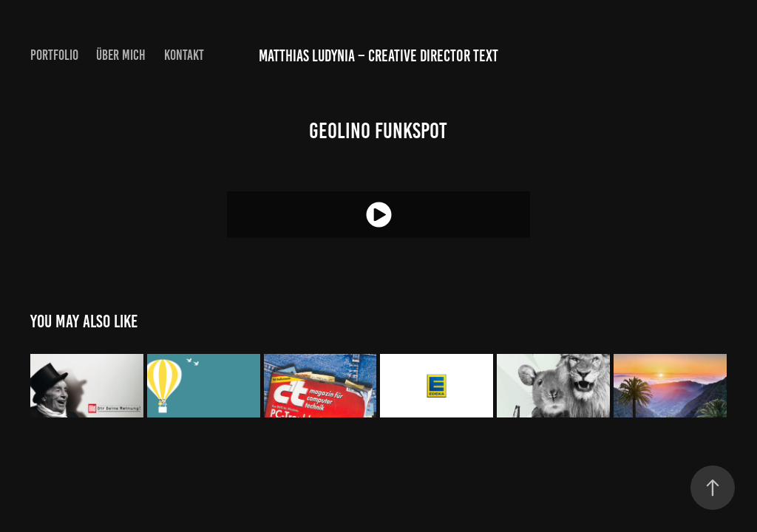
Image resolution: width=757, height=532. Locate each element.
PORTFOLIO (54, 55)
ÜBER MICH (121, 55)
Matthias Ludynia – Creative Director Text (378, 56)
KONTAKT (184, 55)
